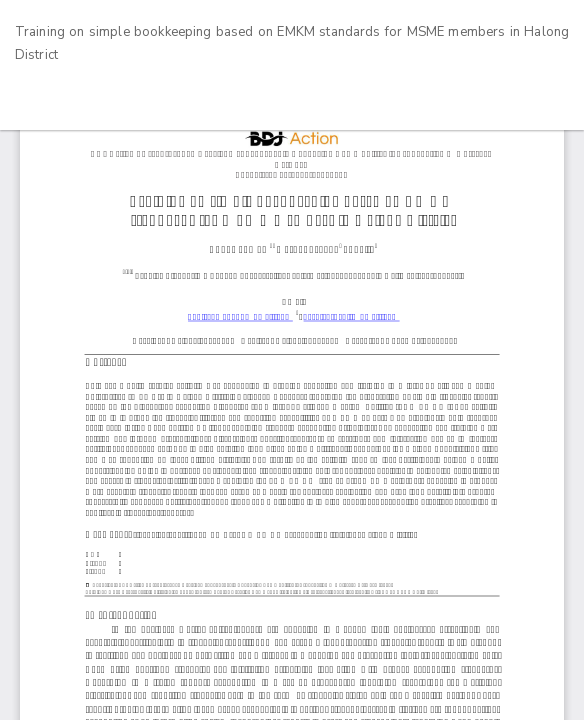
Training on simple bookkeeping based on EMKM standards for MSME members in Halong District (292, 44)
